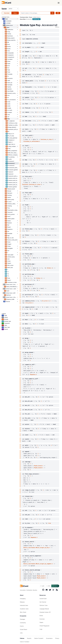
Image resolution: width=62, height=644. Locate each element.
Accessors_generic (13, 170)
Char (9, 51)
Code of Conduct (25, 642)
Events (22, 626)
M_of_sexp (11, 136)
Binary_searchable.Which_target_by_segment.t (38, 564)
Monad (9, 191)
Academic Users (24, 609)
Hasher (9, 87)
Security (29, 638)
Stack (9, 242)
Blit (8, 42)
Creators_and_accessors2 (13, 180)
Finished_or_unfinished (13, 125)
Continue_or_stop (13, 123)
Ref (8, 225)
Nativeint (10, 193)
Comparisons (11, 57)
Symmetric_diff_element (13, 129)
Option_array (11, 199)
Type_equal (10, 255)
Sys (8, 250)
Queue (9, 221)
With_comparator (13, 151)
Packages (22, 619)
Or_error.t (46, 301)
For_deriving (11, 157)
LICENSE (8, 23)
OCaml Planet (24, 629)
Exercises (42, 619)
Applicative (10, 30)
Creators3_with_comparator (13, 176)
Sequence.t (33, 374)
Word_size (10, 267)
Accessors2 (11, 163)
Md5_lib (9, 295)
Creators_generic (13, 187)
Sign (8, 236)
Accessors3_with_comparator (13, 168)
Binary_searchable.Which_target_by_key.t (37, 548)
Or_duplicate (11, 121)
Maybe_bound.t (39, 466)
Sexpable (10, 233)
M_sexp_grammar (13, 138)
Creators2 (11, 174)
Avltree (9, 34)
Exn (8, 68)
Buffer (9, 47)
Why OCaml (23, 612)
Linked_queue (11, 219)
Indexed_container (12, 93)
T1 (8, 272)
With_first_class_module (13, 153)
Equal (9, 64)
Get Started (43, 602)
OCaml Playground (44, 626)
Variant (9, 263)
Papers (41, 622)
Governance (49, 638)
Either (9, 61)
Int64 (9, 106)
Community (23, 623)
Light (42, 586)
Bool (9, 44)
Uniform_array (11, 257)
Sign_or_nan (10, 238)
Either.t (50, 268)
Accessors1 (11, 161)
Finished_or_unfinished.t (32, 141)
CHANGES (9, 21)
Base (6, 19)
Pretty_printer (11, 214)
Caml (8, 291)
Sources (8, 301)
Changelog (23, 599)
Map (9, 119)
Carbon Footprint (39, 638)
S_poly (10, 159)
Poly (9, 149)
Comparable (10, 53)
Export (9, 280)
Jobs (21, 633)
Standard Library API (45, 612)
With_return (10, 265)
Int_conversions (11, 100)
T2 (8, 274)
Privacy (57, 638)
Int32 (9, 102)
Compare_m (11, 140)
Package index (24, 17)
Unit (8, 259)
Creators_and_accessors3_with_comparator (13, 182)
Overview (7, 13)
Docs (15, 13)
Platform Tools (44, 605)
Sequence (10, 229)
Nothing (9, 195)
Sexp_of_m (11, 134)
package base (6, 17)
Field (9, 70)
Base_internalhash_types (13, 287)
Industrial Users (24, 605)
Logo (41, 629)
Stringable (10, 248)
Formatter (10, 78)
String (9, 246)
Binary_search (11, 38)
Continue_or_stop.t (47, 139)
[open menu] (59, 3)
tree (49, 523)
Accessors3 (11, 165)
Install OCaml (43, 599)
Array (9, 32)
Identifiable (10, 91)
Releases (22, 602)
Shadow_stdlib (10, 299)
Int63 (9, 104)
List (8, 117)
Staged (9, 244)
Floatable (10, 74)
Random (10, 223)
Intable (9, 108)
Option (9, 197)
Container (10, 59)
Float (9, 72)
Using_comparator (12, 146)
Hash (9, 81)
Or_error (9, 202)
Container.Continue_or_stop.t (32, 184)
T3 (8, 276)
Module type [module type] (36, 19)
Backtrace (10, 36)
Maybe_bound (11, 189)
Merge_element (12, 127)
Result (9, 227)
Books (41, 616)
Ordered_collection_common (12, 204)
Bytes (9, 49)
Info (8, 95)
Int (8, 98)
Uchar (9, 261)
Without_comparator (13, 155)
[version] (13, 9)
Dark (48, 586)
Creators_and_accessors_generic (13, 185)
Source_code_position (13, 240)
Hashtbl (9, 89)
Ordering (10, 206)
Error (9, 66)
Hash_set (10, 83)
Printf (9, 216)
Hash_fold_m (12, 144)
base (4, 9)
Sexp (9, 278)
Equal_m (10, 142)
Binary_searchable (12, 40)
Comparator (10, 55)
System (55, 586)
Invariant (10, 112)
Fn (8, 76)
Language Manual (44, 609)
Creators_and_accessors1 (13, 178)
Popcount (10, 212)
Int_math (10, 110)
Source (57, 27)
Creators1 (11, 172)
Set (8, 231)
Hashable (10, 85)
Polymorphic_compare (13, 210)
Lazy (9, 115)
